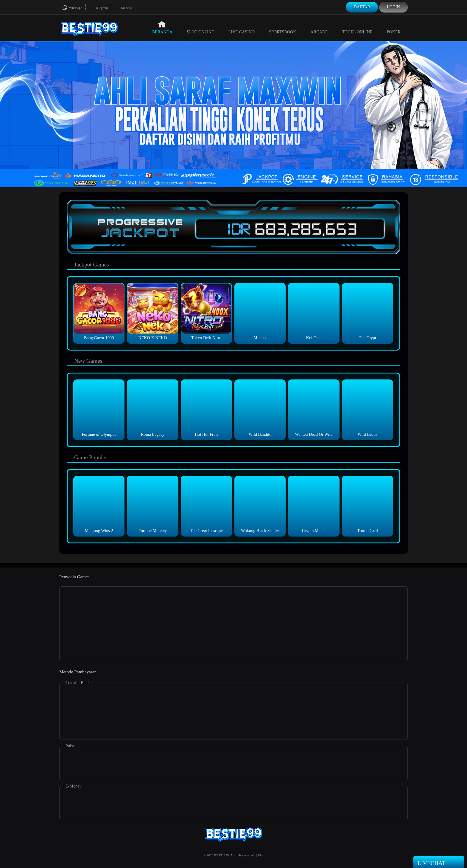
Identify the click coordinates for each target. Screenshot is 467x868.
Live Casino (242, 27)
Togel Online (357, 27)
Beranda (162, 27)
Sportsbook (282, 27)
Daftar (362, 7)
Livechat (123, 8)
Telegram (98, 8)
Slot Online (200, 27)
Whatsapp (72, 8)
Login (393, 7)
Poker (394, 27)
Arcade (319, 27)
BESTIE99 (221, 855)
